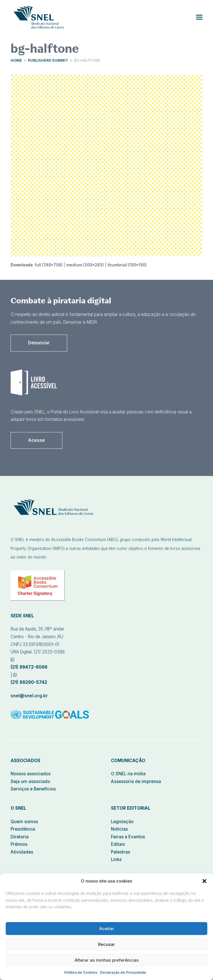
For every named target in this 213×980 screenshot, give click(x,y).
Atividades (22, 852)
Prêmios (19, 844)
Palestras (121, 852)
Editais (118, 844)
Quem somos (24, 822)
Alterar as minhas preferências (107, 960)
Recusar (107, 944)
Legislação (122, 822)
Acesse (36, 440)
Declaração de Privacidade (123, 972)
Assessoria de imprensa (136, 781)
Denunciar (39, 343)
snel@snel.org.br (29, 696)
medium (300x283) (85, 265)
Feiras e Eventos (128, 837)
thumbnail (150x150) (127, 265)
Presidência (23, 829)
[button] (204, 881)
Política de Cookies (81, 972)
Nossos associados (31, 774)
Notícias (119, 829)
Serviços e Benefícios (33, 789)
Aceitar (107, 929)
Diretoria (20, 837)
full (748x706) (49, 265)
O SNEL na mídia (128, 774)
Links (116, 859)
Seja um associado (30, 781)
